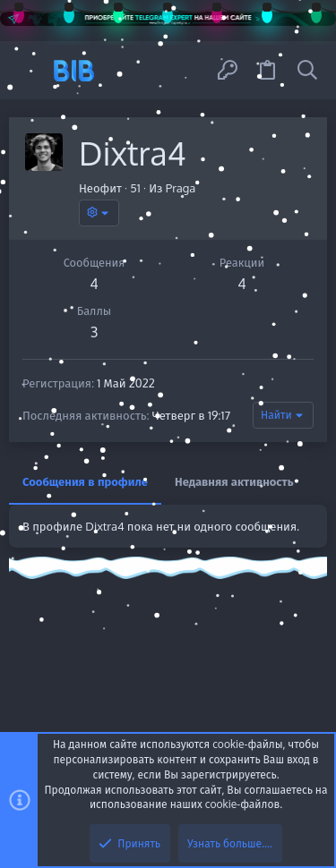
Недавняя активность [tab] (234, 481)
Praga (181, 188)
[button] (29, 70)
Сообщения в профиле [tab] (85, 481)
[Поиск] (307, 70)
